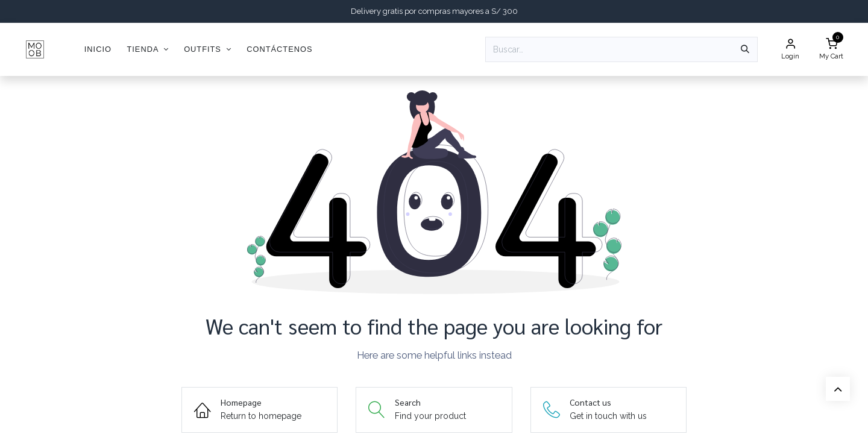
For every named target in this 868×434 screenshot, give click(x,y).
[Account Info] (790, 50)
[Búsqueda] (745, 49)
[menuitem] (98, 49)
